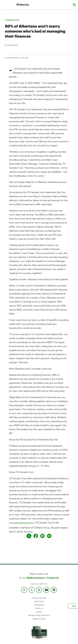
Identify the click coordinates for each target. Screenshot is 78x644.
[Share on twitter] (29, 536)
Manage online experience (39, 615)
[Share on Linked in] (42, 536)
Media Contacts (35, 578)
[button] (74, 5)
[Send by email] (49, 536)
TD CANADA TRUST (12, 20)
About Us (39, 608)
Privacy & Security (39, 598)
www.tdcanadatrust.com (22, 523)
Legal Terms (39, 601)
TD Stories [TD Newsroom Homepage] (23, 5)
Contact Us (53, 578)
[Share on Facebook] (36, 536)
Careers (39, 612)
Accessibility (39, 605)
